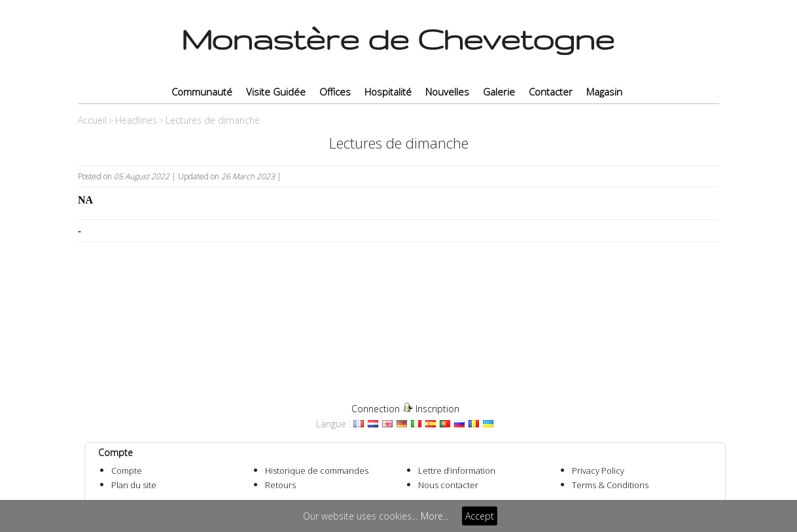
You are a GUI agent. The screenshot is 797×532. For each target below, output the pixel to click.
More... (435, 516)
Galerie (499, 92)
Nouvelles (447, 92)
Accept (480, 516)
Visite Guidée (276, 92)
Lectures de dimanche (213, 120)
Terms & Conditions (610, 485)
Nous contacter (448, 485)
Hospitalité (388, 92)
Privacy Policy (598, 470)
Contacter (551, 92)
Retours (280, 485)
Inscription (437, 409)
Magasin (604, 92)
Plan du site (134, 485)
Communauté (202, 92)
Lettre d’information (457, 470)
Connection (376, 409)
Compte (127, 470)
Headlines (136, 120)
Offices (335, 92)
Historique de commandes (317, 470)
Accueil (92, 120)
